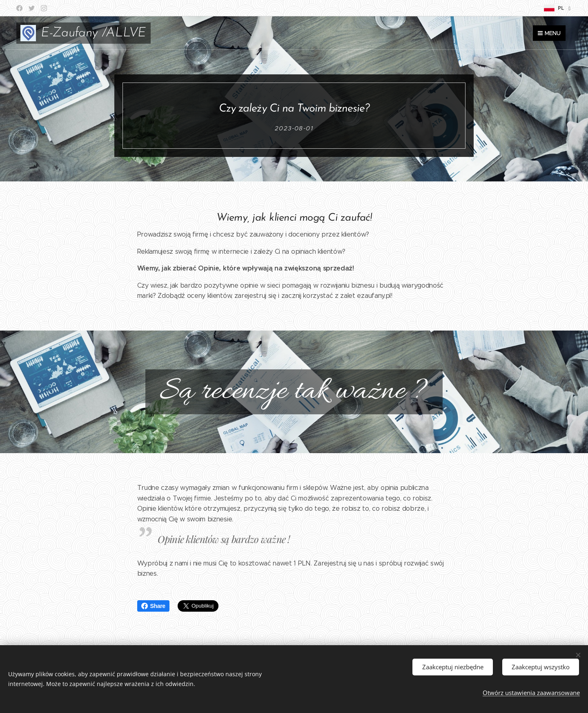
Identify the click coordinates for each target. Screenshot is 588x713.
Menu (549, 33)
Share (153, 606)
